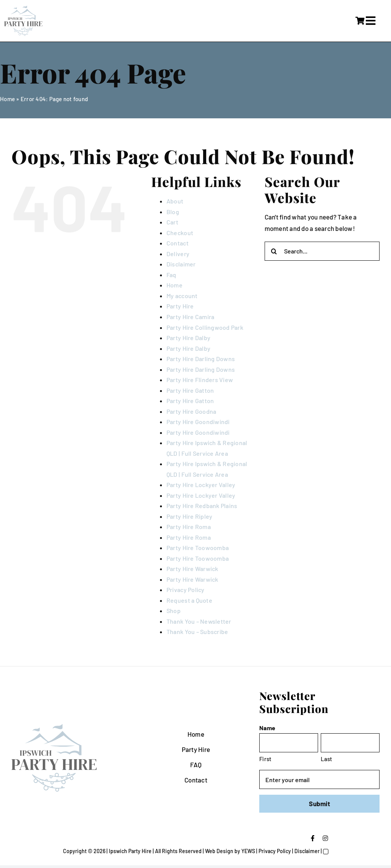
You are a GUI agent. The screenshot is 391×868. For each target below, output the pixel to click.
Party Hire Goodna (191, 411)
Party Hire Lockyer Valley (201, 485)
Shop (174, 611)
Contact (178, 243)
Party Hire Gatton (190, 390)
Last (327, 759)
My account (182, 296)
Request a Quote (189, 600)
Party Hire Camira (190, 317)
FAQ (196, 765)
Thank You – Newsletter (199, 621)
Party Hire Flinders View (200, 380)
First (265, 759)
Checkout (180, 233)
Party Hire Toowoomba (198, 548)
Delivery (178, 254)
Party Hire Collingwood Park (205, 327)
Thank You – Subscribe (197, 632)
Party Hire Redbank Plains (202, 506)
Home (7, 99)
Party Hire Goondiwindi (198, 422)
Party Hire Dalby (188, 338)
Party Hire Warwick (192, 569)
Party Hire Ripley (189, 516)
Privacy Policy (186, 590)
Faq (171, 275)
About (175, 201)
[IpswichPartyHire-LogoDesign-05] (23, 9)
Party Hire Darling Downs (201, 359)
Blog (173, 212)
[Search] (274, 251)
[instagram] (325, 838)
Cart (172, 222)
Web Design (219, 851)
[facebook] (313, 838)
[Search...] (322, 251)
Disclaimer (181, 264)
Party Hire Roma (189, 527)
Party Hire (180, 306)
